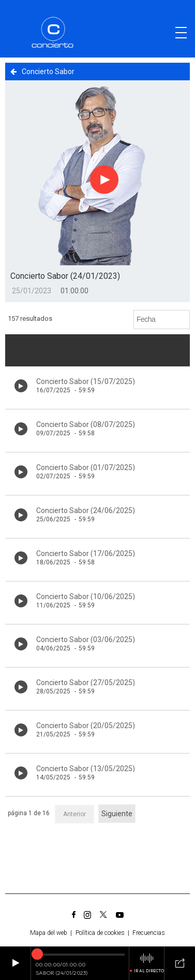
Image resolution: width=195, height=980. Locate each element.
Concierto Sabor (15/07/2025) (86, 381)
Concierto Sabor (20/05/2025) (86, 726)
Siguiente (117, 814)
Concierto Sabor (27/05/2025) (86, 683)
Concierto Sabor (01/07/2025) (86, 467)
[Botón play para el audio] (104, 180)
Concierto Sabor (42, 72)
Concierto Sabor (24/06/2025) (86, 510)
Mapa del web (49, 933)
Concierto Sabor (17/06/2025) (86, 553)
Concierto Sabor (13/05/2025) (86, 769)
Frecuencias (149, 933)
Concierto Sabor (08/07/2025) (86, 424)
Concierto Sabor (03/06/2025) (86, 640)
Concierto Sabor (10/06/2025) (86, 596)
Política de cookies (100, 933)
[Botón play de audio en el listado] (21, 386)
